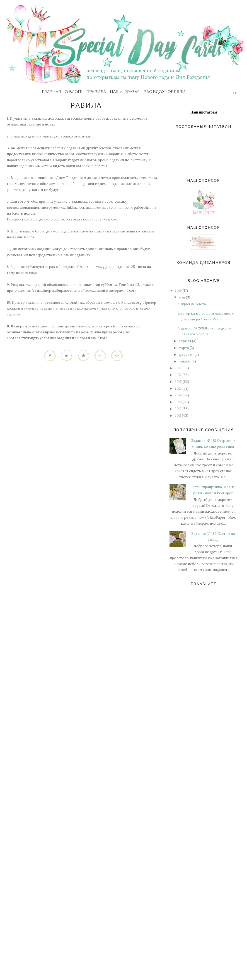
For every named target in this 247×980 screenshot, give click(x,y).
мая (182, 297)
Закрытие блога (192, 304)
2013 (178, 402)
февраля (186, 354)
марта (184, 348)
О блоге (74, 92)
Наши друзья (125, 92)
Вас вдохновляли (165, 92)
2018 (178, 368)
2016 (178, 382)
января (185, 361)
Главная (51, 92)
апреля (185, 341)
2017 (178, 375)
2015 (178, 388)
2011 (178, 415)
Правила (96, 92)
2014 (178, 395)
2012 (178, 409)
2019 (178, 290)
